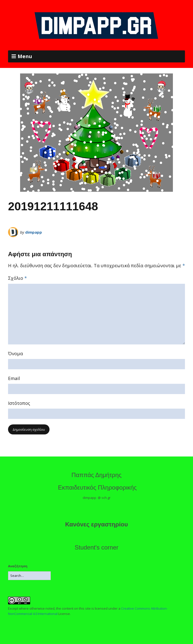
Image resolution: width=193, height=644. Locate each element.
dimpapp (34, 232)
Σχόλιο (17, 278)
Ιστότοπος (19, 403)
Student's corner (96, 547)
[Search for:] (29, 576)
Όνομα (15, 353)
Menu (25, 56)
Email (14, 378)
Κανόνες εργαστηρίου (96, 524)
